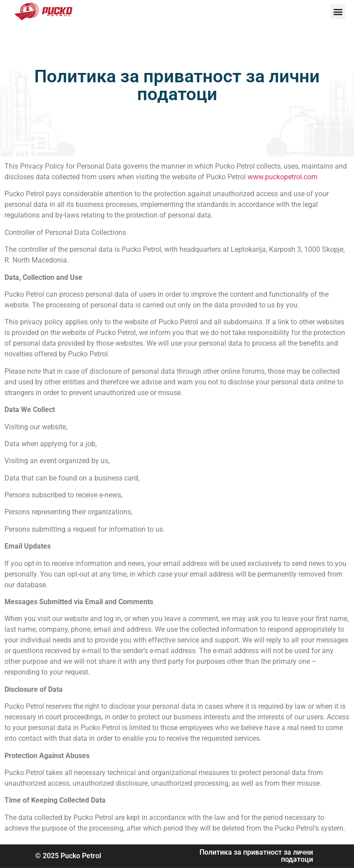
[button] (338, 12)
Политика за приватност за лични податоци (256, 856)
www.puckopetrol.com (283, 177)
